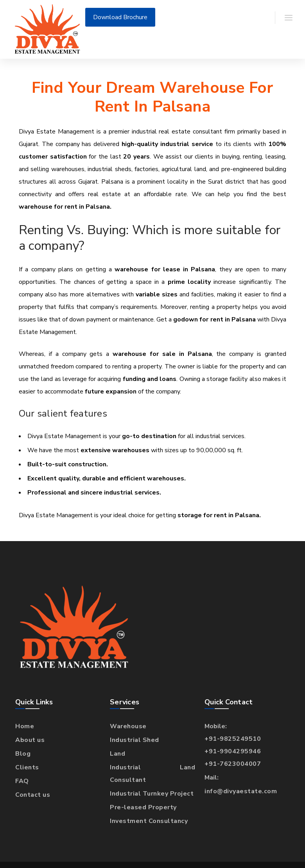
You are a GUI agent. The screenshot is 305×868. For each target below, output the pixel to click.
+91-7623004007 (233, 764)
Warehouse (128, 726)
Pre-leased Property (143, 807)
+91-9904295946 (233, 751)
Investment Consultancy (149, 821)
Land (118, 754)
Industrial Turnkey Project (152, 794)
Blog (23, 754)
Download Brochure (120, 17)
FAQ (22, 781)
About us (30, 740)
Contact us (33, 795)
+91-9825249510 (233, 739)
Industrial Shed (135, 740)
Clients (27, 767)
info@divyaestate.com (241, 791)
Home (25, 726)
